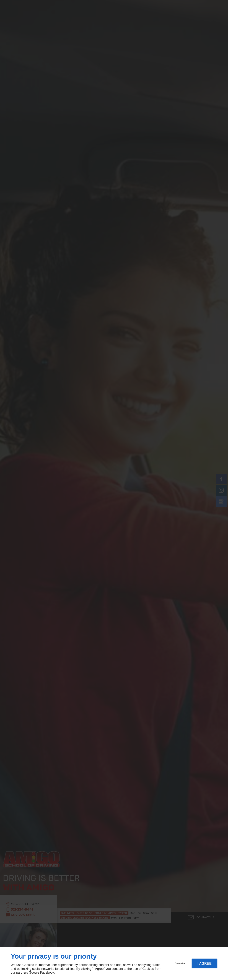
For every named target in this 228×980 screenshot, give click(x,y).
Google (34, 973)
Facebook (47, 973)
